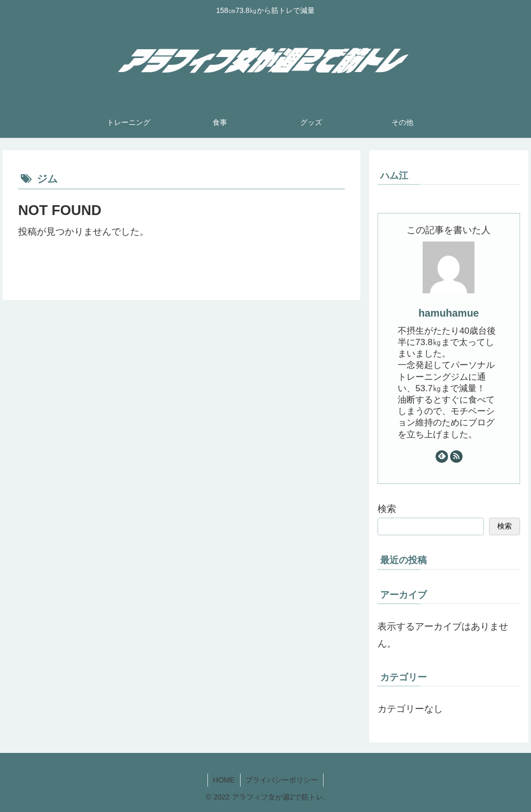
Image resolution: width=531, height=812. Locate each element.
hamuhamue (449, 313)
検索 (387, 509)
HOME (224, 780)
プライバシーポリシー (282, 780)
